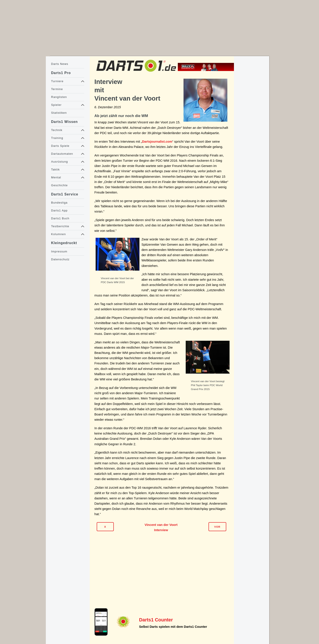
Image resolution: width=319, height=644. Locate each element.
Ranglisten (59, 97)
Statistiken (59, 113)
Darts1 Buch (60, 218)
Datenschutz (60, 259)
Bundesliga (59, 203)
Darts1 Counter (156, 620)
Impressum (59, 251)
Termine (57, 89)
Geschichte (59, 185)
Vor (217, 527)
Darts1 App (59, 210)
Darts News (60, 64)
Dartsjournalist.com (157, 142)
